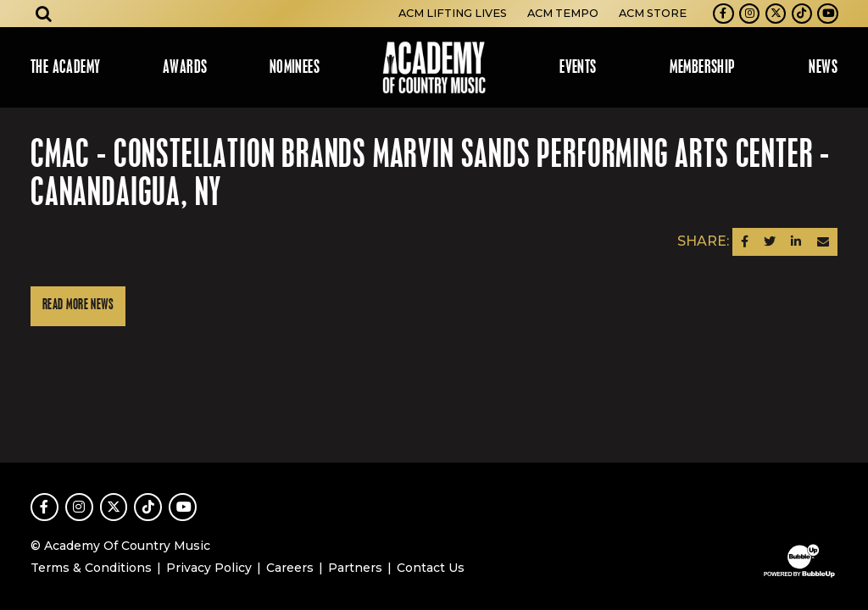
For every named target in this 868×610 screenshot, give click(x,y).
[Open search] (44, 14)
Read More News (78, 305)
